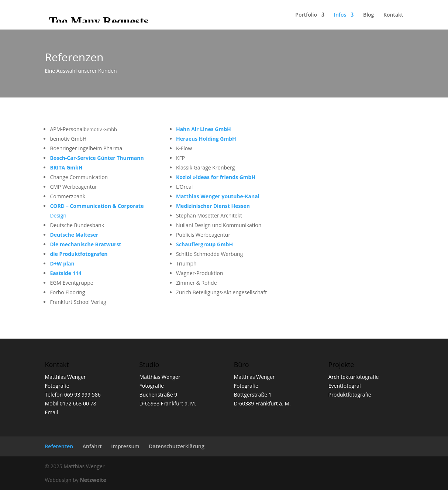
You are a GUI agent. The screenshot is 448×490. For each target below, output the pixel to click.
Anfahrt (92, 446)
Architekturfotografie (354, 377)
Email (51, 412)
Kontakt (393, 15)
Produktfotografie (350, 395)
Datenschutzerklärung (176, 446)
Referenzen (59, 446)
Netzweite (93, 480)
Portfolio (306, 15)
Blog (368, 15)
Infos (340, 15)
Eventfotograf (345, 386)
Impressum (125, 446)
